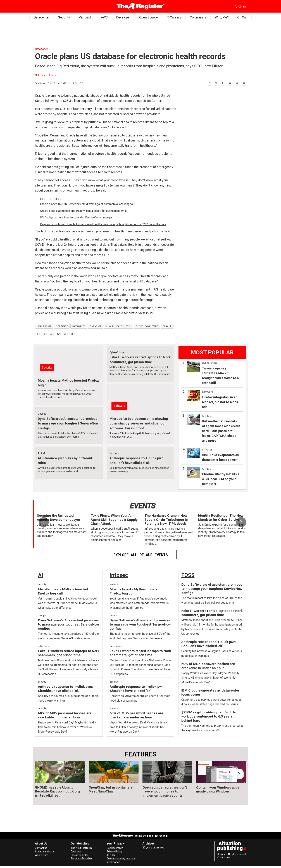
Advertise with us (45, 852)
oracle (167, 326)
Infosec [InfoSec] (119, 575)
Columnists (198, 17)
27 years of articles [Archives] (153, 848)
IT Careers (174, 17)
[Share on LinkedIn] (223, 83)
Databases (42, 49)
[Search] (43, 6)
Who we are (42, 855)
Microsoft (85, 17)
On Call (242, 17)
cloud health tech (119, 326)
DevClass (76, 852)
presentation (50, 109)
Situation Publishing (82, 858)
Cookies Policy (115, 848)
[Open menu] (38, 6)
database (96, 326)
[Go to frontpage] (141, 6)
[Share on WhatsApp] (244, 83)
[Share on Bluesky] (230, 83)
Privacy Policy (114, 852)
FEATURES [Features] (141, 754)
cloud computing (147, 326)
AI (41, 575)
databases (79, 326)
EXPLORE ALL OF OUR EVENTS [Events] (141, 555)
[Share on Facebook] (209, 83)
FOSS (188, 575)
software (62, 326)
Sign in (240, 6)
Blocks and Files (80, 855)
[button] (241, 522)
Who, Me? (222, 17)
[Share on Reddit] (237, 83)
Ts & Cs (111, 855)
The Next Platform (81, 848)
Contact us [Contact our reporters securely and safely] (41, 848)
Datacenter (42, 17)
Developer (123, 17)
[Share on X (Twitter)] (216, 83)
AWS (104, 17)
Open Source (148, 17)
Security (64, 17)
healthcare (44, 326)
